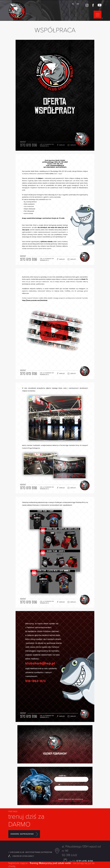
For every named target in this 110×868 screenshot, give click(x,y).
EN (78, 4)
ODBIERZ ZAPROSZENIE (24, 834)
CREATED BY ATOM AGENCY (21, 856)
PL (73, 4)
